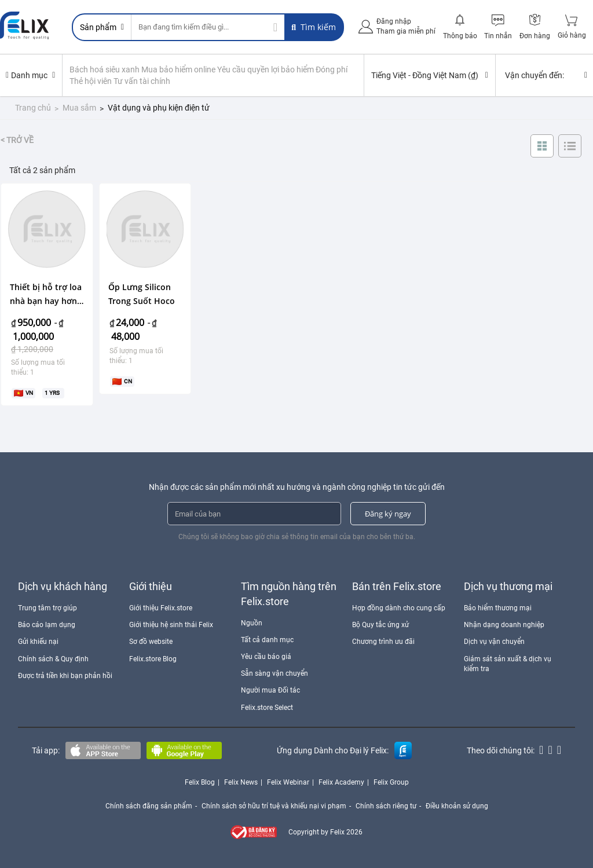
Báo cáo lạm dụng (47, 625)
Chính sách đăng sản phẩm (149, 806)
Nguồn (252, 623)
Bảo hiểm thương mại (498, 608)
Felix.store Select (267, 708)
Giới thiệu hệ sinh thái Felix (171, 625)
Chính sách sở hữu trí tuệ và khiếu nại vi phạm (274, 806)
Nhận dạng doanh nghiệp (504, 625)
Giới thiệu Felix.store (161, 608)
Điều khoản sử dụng (457, 806)
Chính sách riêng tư (386, 806)
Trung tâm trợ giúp (47, 608)
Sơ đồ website (151, 642)
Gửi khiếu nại (38, 642)
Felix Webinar (288, 782)
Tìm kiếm (314, 27)
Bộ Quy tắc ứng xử (380, 625)
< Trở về (17, 140)
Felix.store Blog (153, 659)
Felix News (241, 782)
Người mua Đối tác (270, 690)
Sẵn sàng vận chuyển (274, 673)
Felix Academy (341, 782)
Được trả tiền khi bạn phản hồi (65, 676)
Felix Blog (200, 782)
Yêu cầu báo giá (266, 657)
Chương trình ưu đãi (383, 642)
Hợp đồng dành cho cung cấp (399, 608)
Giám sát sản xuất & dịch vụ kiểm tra (508, 664)
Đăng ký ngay (388, 514)
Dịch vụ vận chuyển (494, 642)
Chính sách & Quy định (53, 659)
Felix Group (391, 782)
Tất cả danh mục (267, 640)
